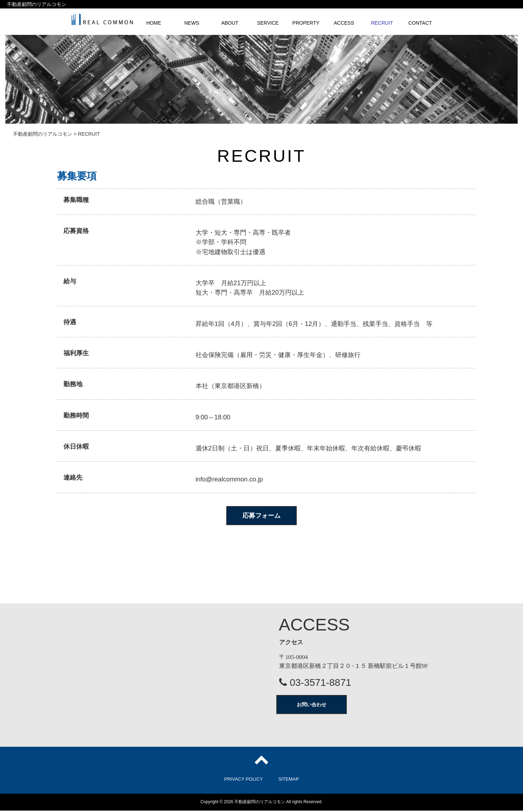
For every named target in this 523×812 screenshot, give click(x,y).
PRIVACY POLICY (244, 780)
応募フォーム (261, 516)
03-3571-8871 (315, 684)
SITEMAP (288, 780)
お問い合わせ (312, 706)
